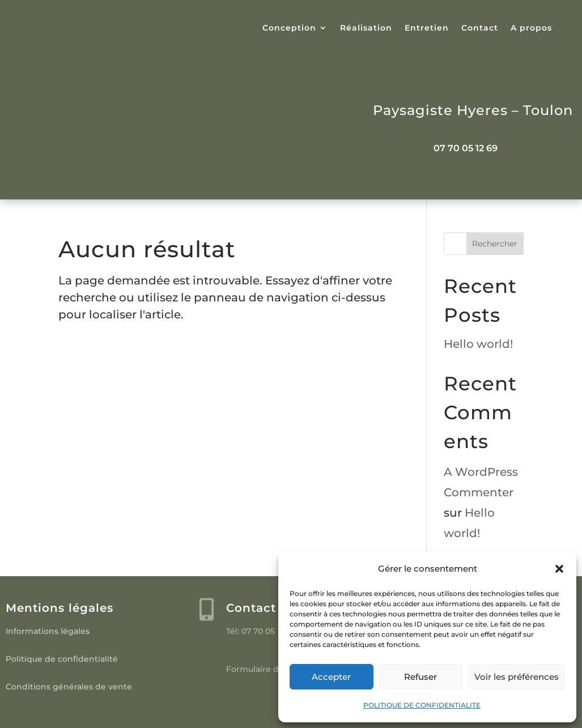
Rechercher (495, 244)
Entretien (427, 28)
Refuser (420, 677)
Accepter (331, 677)
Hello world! (478, 344)
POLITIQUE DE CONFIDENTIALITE (422, 705)
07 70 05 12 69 (466, 148)
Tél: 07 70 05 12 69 (262, 631)
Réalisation (366, 28)
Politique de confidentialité (62, 659)
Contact (480, 28)
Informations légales (48, 631)
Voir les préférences (517, 677)
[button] (559, 569)
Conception (289, 28)
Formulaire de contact (272, 669)
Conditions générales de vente (69, 687)
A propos (531, 28)
